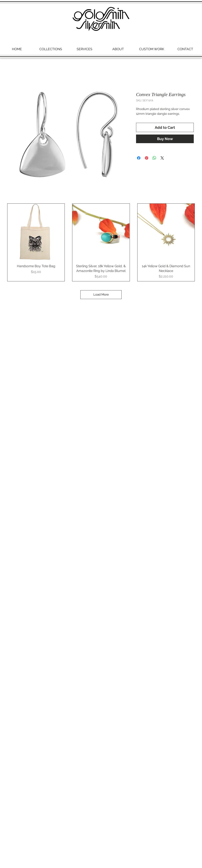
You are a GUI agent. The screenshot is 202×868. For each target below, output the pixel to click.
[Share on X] (162, 158)
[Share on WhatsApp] (154, 158)
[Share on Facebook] (139, 158)
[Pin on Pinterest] (147, 158)
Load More (101, 295)
